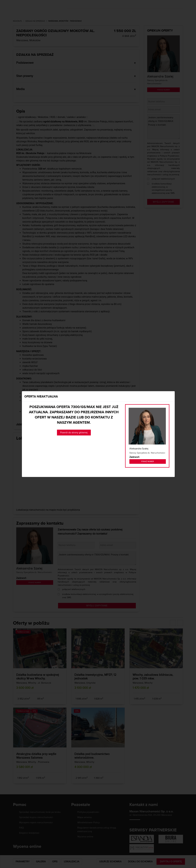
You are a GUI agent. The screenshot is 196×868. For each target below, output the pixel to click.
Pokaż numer (148, 461)
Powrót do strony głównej (74, 432)
